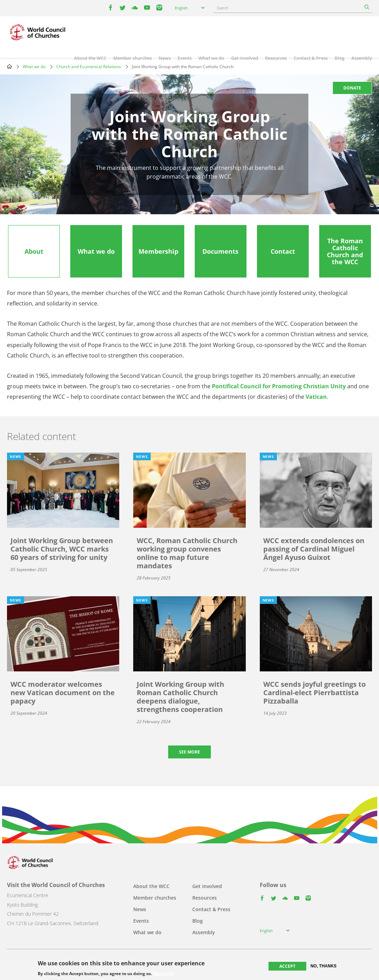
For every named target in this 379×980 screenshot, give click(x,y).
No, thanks (324, 966)
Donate (352, 88)
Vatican (316, 397)
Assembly (362, 58)
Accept (287, 966)
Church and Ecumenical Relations (89, 67)
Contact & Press (311, 58)
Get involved (245, 58)
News (165, 58)
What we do (211, 58)
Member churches (133, 58)
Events (185, 58)
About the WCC (90, 58)
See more (189, 752)
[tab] (34, 251)
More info (163, 974)
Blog (339, 58)
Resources (276, 58)
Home (9, 66)
